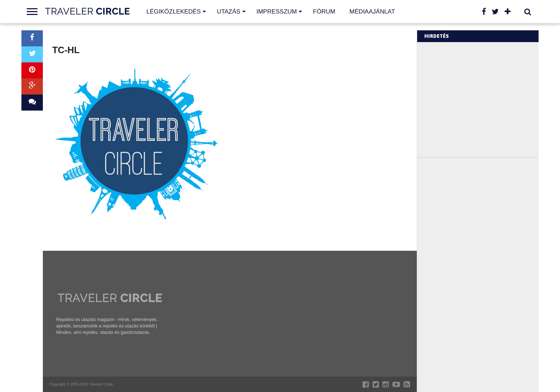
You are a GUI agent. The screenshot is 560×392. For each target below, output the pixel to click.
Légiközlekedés (174, 12)
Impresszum (277, 12)
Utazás (229, 12)
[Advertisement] (484, 99)
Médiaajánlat (372, 12)
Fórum (324, 12)
